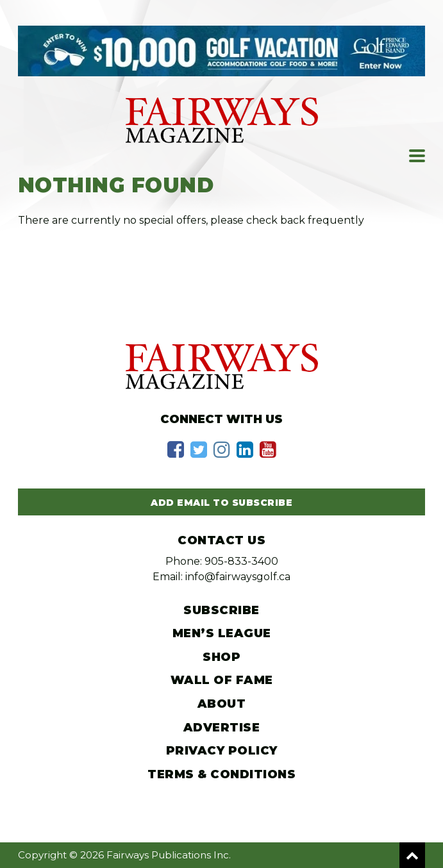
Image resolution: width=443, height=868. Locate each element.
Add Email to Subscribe (221, 503)
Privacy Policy (222, 751)
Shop (221, 657)
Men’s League (222, 633)
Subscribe (221, 610)
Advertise (222, 728)
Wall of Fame (222, 680)
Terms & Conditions (221, 774)
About (222, 704)
